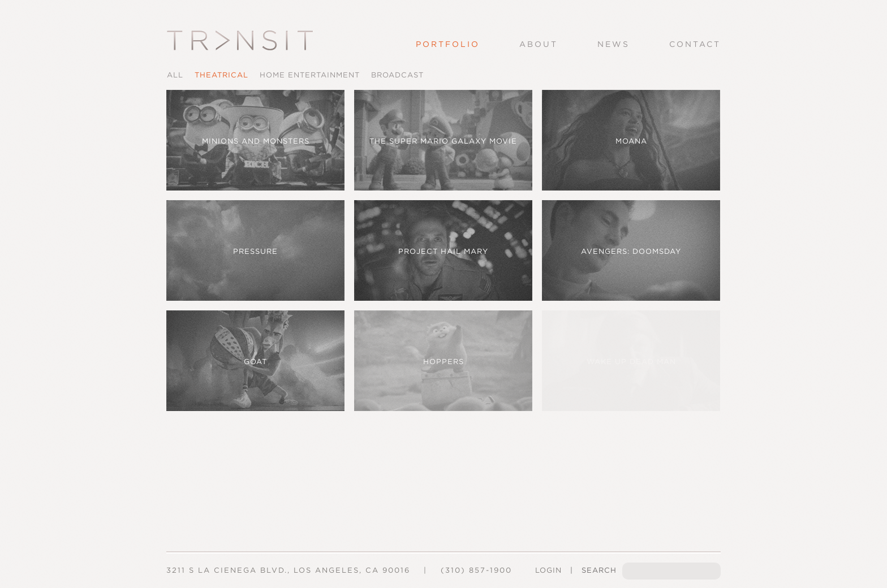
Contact (695, 44)
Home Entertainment (310, 75)
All (175, 75)
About (539, 44)
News (613, 44)
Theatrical (221, 75)
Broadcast (397, 75)
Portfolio (448, 44)
